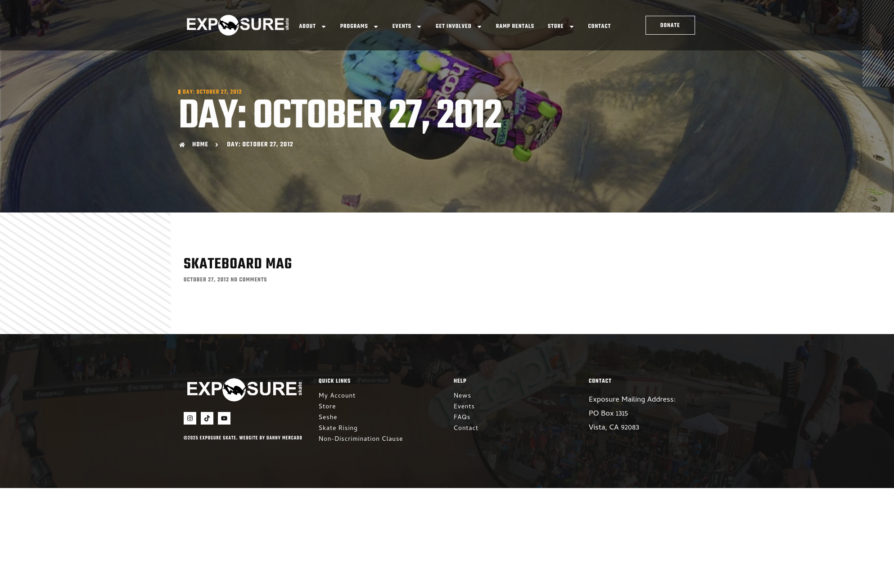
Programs (360, 27)
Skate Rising (338, 429)
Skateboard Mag (238, 265)
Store (561, 27)
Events (407, 27)
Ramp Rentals (515, 27)
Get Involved (459, 27)
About (313, 27)
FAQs (462, 418)
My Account (337, 396)
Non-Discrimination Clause (361, 440)
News (463, 396)
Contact (600, 27)
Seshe (328, 418)
